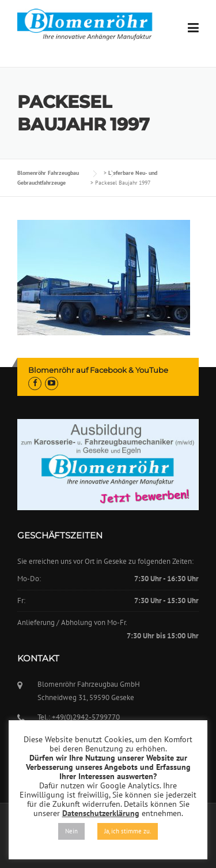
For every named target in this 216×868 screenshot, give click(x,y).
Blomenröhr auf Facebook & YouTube (98, 370)
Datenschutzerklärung (101, 813)
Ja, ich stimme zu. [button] (128, 831)
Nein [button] (71, 831)
